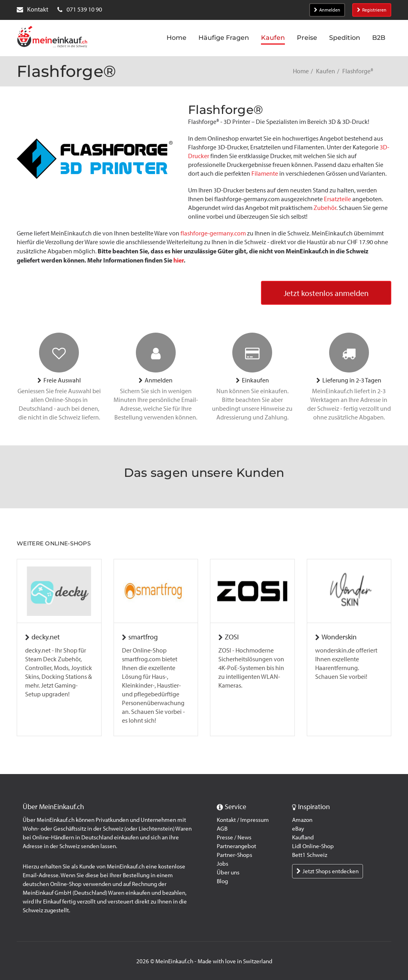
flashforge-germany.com (214, 233)
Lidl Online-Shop (313, 846)
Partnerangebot (236, 846)
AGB (222, 829)
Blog (222, 881)
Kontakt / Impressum (243, 820)
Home (301, 71)
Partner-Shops (234, 855)
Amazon (302, 820)
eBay (298, 829)
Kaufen (326, 71)
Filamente (265, 173)
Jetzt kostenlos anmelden (326, 293)
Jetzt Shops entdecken (328, 871)
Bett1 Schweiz (310, 855)
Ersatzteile (338, 199)
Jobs (223, 864)
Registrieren (372, 10)
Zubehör (325, 208)
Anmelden (327, 10)
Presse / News (234, 837)
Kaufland (303, 837)
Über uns (228, 872)
